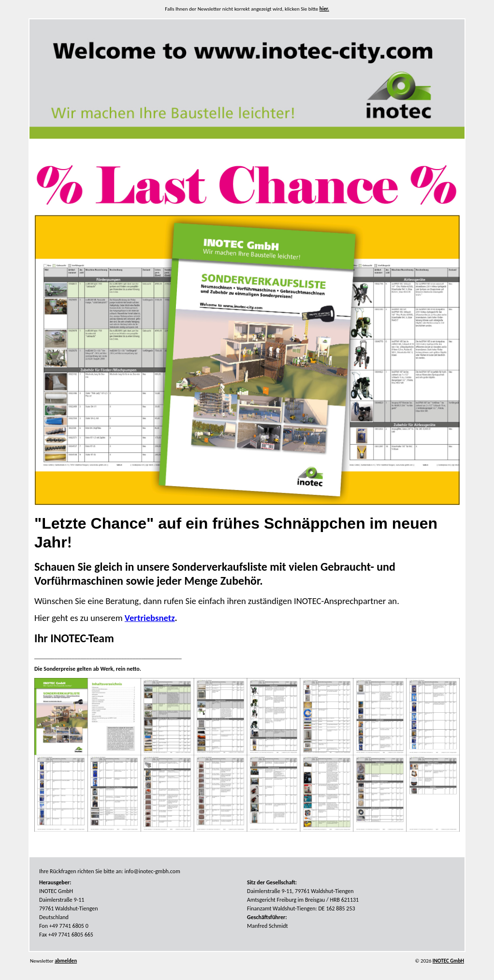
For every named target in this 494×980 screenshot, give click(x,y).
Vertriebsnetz (150, 618)
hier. (324, 9)
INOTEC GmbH (448, 961)
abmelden (66, 961)
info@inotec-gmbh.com (153, 871)
